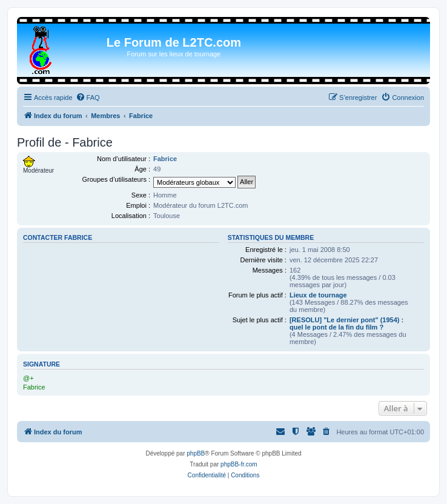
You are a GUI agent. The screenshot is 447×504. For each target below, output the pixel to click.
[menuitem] (88, 98)
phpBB (196, 453)
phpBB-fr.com (239, 464)
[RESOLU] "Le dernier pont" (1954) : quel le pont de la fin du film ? (346, 323)
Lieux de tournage (318, 295)
